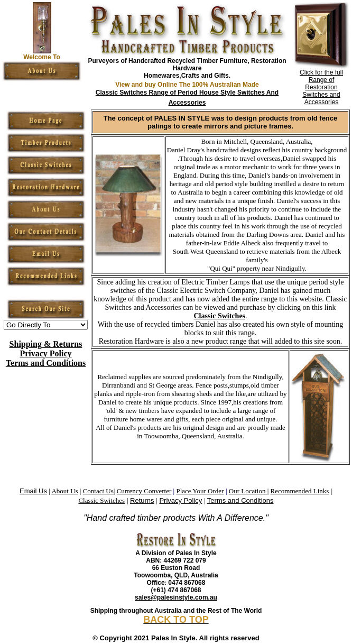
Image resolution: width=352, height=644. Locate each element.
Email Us (33, 491)
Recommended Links (300, 491)
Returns (142, 500)
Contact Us (98, 491)
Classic (89, 500)
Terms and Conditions (46, 363)
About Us (64, 491)
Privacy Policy (45, 353)
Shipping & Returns (46, 344)
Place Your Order (200, 491)
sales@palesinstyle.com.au (176, 597)
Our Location (248, 491)
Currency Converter (144, 491)
